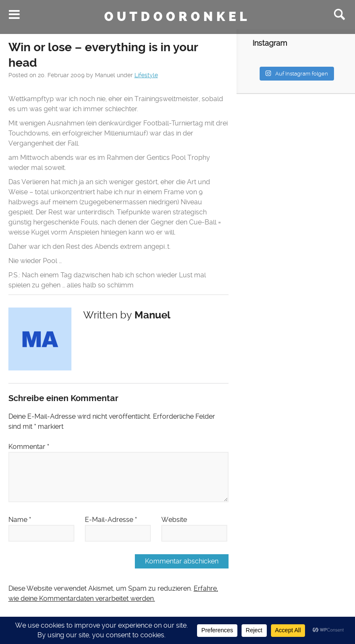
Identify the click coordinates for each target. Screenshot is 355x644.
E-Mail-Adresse (111, 520)
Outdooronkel (177, 17)
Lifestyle (146, 75)
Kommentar (29, 447)
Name (20, 520)
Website (174, 520)
